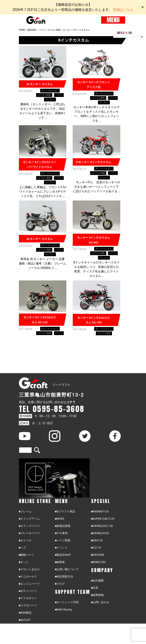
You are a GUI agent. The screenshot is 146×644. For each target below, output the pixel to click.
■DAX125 (97, 541)
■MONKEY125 (100, 512)
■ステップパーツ (29, 526)
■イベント (61, 548)
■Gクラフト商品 (65, 512)
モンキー (50, 99)
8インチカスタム (50, 90)
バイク (59, 95)
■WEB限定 (25, 613)
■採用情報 (98, 595)
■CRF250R (98, 555)
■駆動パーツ (27, 555)
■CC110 (96, 548)
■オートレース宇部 (67, 602)
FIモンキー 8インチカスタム (93, 162)
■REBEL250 (98, 562)
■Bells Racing (63, 610)
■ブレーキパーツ (29, 533)
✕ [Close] (142, 7)
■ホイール (25, 541)
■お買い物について (67, 569)
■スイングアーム (29, 519)
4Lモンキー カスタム (40, 84)
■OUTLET (25, 620)
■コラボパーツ (28, 606)
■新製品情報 (63, 526)
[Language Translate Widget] (128, 37)
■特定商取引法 (64, 577)
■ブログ (60, 584)
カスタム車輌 (44, 95)
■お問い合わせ (100, 602)
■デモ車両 (61, 533)
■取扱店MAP (63, 555)
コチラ (71, 402)
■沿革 (95, 588)
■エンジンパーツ (29, 584)
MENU (113, 20)
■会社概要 (98, 581)
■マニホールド (28, 577)
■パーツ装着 (63, 541)
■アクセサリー (28, 598)
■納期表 (60, 562)
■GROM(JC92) (100, 533)
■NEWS (60, 519)
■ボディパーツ (28, 591)
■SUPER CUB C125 (103, 519)
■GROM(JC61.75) (102, 526)
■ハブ (23, 548)
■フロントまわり (29, 569)
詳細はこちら (123, 10)
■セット (24, 562)
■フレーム (25, 512)
